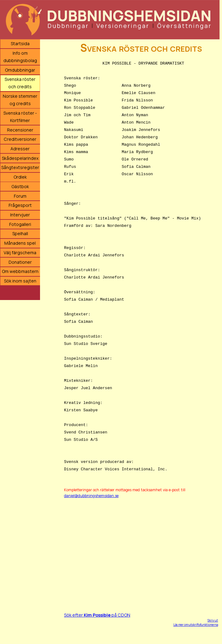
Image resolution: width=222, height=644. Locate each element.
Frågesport (20, 205)
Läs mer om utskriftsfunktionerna (196, 625)
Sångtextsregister (20, 167)
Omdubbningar (20, 70)
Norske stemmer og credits (20, 100)
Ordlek (20, 177)
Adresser (20, 149)
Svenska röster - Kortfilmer (20, 117)
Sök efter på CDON (97, 615)
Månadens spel (20, 243)
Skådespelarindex (20, 158)
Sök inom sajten (20, 281)
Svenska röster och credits (20, 83)
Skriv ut (213, 620)
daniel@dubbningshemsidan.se (91, 496)
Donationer (20, 262)
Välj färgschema (20, 253)
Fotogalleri (20, 224)
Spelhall (20, 233)
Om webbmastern (20, 271)
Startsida (20, 43)
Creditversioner (20, 139)
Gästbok (20, 186)
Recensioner (20, 130)
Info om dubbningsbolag (20, 57)
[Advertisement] (141, 548)
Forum (20, 196)
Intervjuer (20, 215)
